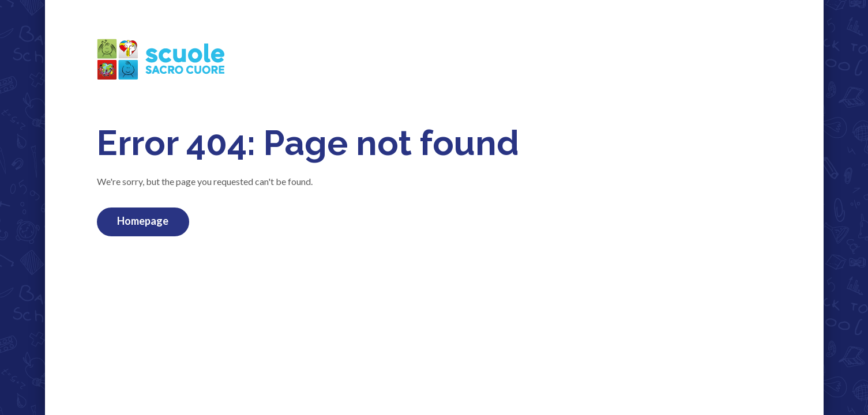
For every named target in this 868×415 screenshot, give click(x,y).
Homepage (143, 221)
